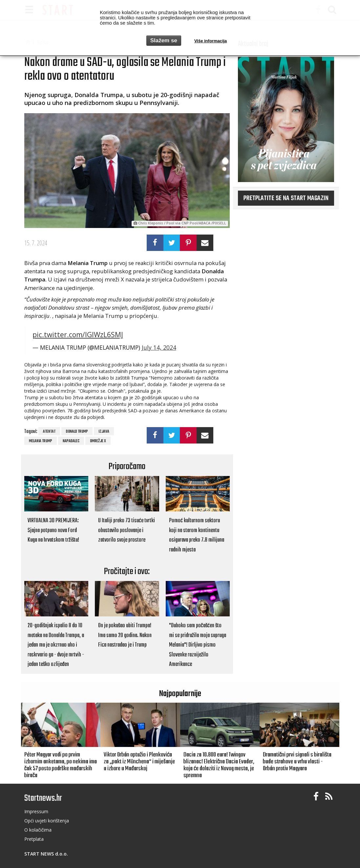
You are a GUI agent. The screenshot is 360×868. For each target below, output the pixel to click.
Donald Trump (77, 432)
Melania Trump (41, 441)
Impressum (36, 811)
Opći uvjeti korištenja (47, 821)
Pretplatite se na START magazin (286, 198)
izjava (104, 432)
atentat (49, 432)
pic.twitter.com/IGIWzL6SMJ (78, 335)
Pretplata (34, 839)
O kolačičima (38, 830)
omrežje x (98, 441)
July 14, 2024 (159, 347)
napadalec (71, 441)
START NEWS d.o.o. (46, 854)
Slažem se (164, 41)
